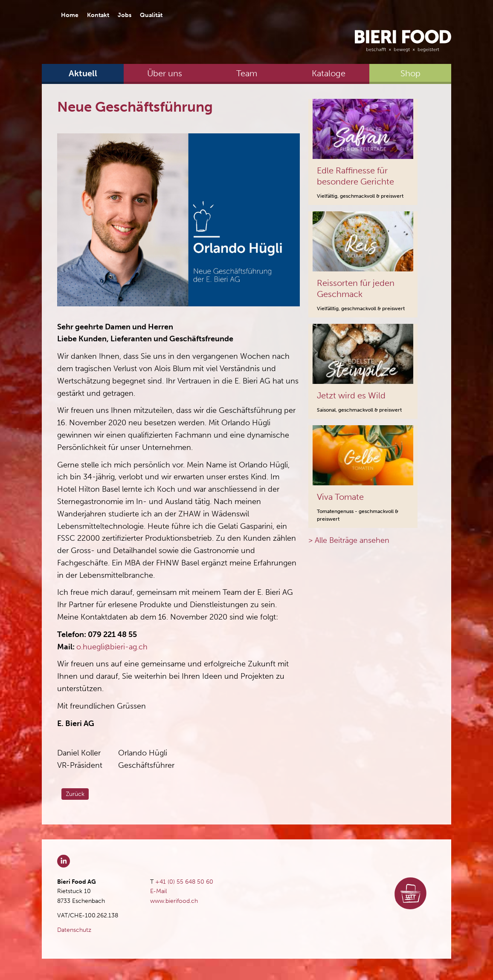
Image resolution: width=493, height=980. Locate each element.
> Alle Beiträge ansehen (349, 540)
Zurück (75, 794)
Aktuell (83, 73)
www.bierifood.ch (174, 901)
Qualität (151, 15)
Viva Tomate (340, 497)
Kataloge (329, 73)
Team (247, 73)
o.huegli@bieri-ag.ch (112, 647)
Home (70, 15)
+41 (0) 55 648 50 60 (184, 882)
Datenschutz (74, 930)
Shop (410, 73)
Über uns (165, 73)
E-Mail (158, 891)
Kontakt (98, 15)
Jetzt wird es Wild (351, 395)
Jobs (125, 15)
